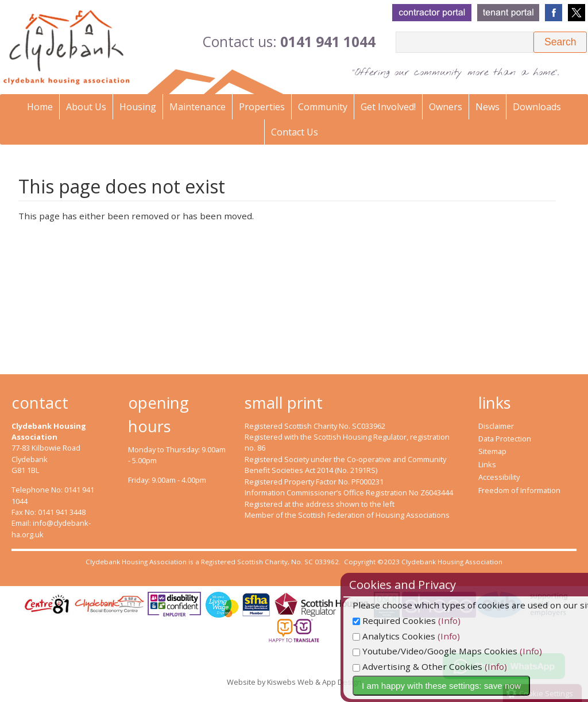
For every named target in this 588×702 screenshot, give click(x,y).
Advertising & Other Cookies (440, 666)
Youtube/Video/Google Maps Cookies (458, 651)
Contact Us (295, 132)
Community (323, 107)
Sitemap (492, 451)
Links (487, 464)
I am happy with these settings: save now (464, 686)
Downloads (537, 107)
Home (40, 107)
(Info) (472, 620)
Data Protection (505, 439)
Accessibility (499, 477)
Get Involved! (388, 107)
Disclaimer (496, 426)
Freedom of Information (519, 490)
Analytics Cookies (417, 636)
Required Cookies (417, 620)
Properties (262, 107)
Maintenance (198, 107)
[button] (560, 42)
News (488, 107)
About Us (86, 107)
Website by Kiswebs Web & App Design (294, 682)
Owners (446, 107)
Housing (138, 107)
